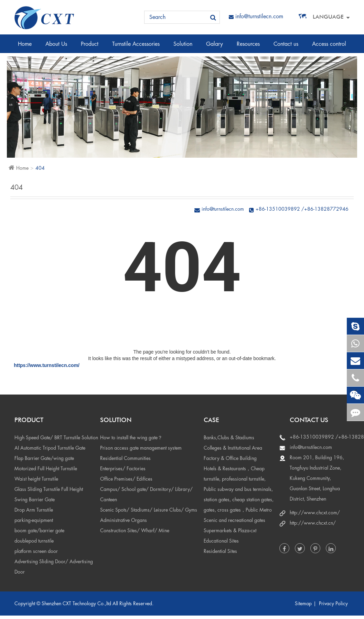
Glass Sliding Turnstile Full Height (49, 489)
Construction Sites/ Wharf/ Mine (135, 531)
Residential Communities (125, 458)
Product (90, 47)
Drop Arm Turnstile (34, 510)
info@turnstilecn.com (256, 17)
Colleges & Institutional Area (233, 448)
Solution (183, 47)
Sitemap (303, 604)
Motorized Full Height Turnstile (46, 469)
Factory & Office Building (230, 458)
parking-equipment (34, 520)
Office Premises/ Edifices (126, 479)
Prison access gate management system (141, 448)
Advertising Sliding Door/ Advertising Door (54, 567)
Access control (329, 47)
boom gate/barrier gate (39, 531)
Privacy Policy (333, 604)
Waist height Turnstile (36, 479)
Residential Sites (220, 551)
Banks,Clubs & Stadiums (229, 438)
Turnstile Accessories (136, 47)
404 (40, 168)
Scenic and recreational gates (234, 520)
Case (211, 420)
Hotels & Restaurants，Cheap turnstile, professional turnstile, (235, 474)
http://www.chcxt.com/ (315, 513)
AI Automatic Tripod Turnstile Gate (50, 448)
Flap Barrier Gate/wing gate (44, 458)
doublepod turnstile (34, 541)
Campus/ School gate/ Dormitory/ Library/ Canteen (146, 494)
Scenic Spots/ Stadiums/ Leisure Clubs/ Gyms (149, 510)
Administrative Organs (124, 520)
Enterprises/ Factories (123, 469)
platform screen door (36, 551)
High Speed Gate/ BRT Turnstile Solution (56, 438)
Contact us (286, 47)
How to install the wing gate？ (131, 438)
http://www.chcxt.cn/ (313, 523)
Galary (215, 47)
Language (328, 17)
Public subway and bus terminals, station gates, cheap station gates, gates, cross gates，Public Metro (239, 500)
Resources (248, 47)
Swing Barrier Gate (35, 500)
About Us (56, 47)
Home (25, 47)
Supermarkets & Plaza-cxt (230, 531)
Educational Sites (221, 541)
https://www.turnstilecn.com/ (47, 365)
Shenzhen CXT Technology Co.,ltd (76, 604)
